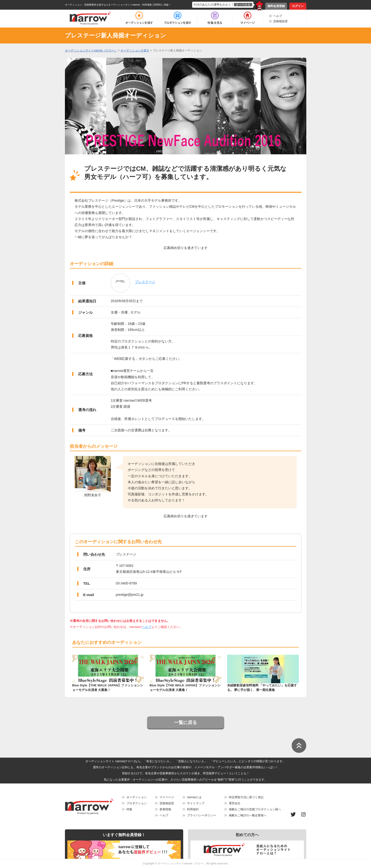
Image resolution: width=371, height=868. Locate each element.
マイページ (167, 797)
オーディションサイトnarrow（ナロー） (182, 863)
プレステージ (145, 282)
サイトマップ (196, 803)
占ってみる (243, 5)
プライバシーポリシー (202, 815)
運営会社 (235, 803)
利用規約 (193, 809)
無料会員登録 (276, 6)
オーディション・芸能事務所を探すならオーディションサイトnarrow (102, 5)
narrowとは (194, 797)
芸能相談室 (280, 21)
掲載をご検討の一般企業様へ (248, 815)
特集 (129, 809)
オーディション (137, 797)
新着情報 (165, 809)
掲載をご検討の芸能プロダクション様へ (255, 809)
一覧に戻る (185, 722)
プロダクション (137, 803)
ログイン (298, 6)
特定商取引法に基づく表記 (246, 797)
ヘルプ (278, 16)
